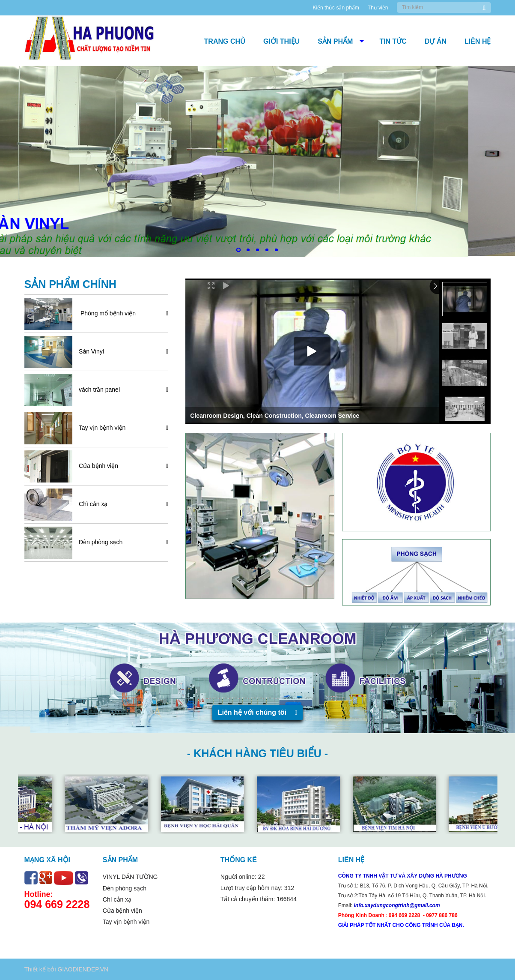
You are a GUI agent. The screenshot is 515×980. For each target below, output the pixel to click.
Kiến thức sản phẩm (336, 8)
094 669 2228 (57, 904)
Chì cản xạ (91, 504)
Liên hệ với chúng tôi (258, 712)
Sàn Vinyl (89, 351)
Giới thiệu (281, 41)
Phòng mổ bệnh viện (105, 313)
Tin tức (393, 41)
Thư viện (378, 8)
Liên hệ (478, 41)
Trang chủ (225, 41)
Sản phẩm (335, 41)
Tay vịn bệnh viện (100, 428)
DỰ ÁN (436, 41)
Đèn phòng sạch (98, 542)
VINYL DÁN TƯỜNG (130, 877)
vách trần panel (97, 390)
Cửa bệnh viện (96, 466)
